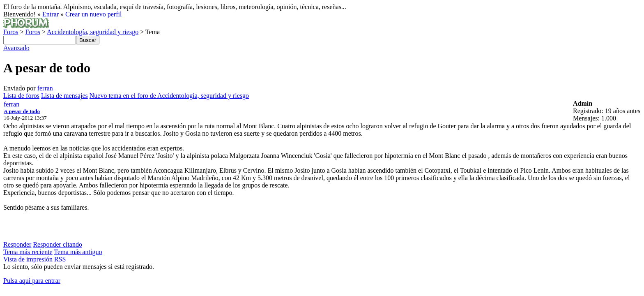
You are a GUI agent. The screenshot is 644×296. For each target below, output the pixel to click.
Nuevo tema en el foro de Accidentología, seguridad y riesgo (169, 96)
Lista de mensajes (64, 96)
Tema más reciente (28, 252)
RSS (60, 259)
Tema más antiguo (78, 252)
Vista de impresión (28, 259)
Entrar (51, 14)
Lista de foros (21, 96)
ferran (45, 88)
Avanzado (16, 48)
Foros (11, 32)
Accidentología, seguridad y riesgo (93, 32)
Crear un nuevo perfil (93, 14)
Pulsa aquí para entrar (32, 281)
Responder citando (57, 244)
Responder (17, 244)
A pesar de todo (22, 111)
